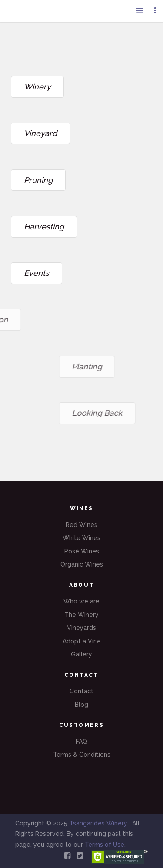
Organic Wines (82, 564)
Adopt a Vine (82, 641)
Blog (81, 705)
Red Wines (81, 525)
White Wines (81, 538)
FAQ (81, 742)
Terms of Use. (105, 845)
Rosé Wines (82, 551)
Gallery (81, 654)
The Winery (81, 615)
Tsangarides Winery (99, 823)
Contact (81, 691)
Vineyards (81, 628)
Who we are (81, 601)
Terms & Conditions (82, 755)
